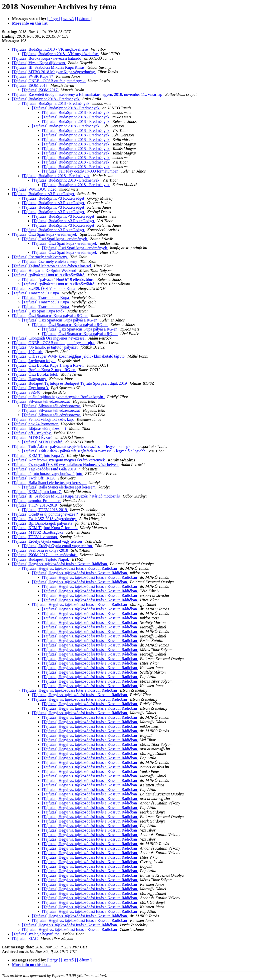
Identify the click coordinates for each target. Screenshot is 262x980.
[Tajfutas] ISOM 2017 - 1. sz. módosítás (45, 555)
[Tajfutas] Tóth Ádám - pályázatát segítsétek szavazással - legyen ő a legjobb (74, 446)
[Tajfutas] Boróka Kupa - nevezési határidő (47, 58)
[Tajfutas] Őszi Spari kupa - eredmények (45, 234)
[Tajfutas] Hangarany (30, 379)
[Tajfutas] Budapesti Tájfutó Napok (41, 559)
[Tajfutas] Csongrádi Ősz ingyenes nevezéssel (49, 338)
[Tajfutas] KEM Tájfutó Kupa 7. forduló (45, 528)
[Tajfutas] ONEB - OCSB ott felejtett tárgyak (49, 81)
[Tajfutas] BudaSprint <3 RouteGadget (44, 194)
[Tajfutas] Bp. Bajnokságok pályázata (43, 523)
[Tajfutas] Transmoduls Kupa (36, 293)
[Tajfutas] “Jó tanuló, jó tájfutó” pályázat (45, 347)
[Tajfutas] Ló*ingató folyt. (34, 361)
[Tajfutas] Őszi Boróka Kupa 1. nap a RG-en (48, 365)
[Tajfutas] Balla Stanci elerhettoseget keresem (49, 483)
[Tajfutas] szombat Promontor (37, 501)
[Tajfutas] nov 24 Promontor (35, 424)
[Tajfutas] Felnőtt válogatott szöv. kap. (43, 419)
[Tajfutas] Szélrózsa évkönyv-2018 (41, 550)
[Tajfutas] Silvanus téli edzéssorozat (41, 401)
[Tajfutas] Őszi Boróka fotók (36, 374)
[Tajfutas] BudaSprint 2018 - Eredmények (46, 99)
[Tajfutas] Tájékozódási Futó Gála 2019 (44, 469)
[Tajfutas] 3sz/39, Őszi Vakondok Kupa (44, 289)
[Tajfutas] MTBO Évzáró (33, 437)
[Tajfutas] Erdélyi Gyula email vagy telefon (47, 541)
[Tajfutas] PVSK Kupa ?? (33, 76)
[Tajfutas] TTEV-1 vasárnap (35, 537)
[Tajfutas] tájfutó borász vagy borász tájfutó (48, 474)
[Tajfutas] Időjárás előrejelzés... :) (40, 428)
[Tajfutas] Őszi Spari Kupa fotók (39, 311)
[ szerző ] (69, 19)
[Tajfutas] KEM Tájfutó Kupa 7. (38, 456)
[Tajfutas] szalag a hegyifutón (36, 934)
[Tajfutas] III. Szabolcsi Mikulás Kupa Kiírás (49, 67)
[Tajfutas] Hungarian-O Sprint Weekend (45, 270)
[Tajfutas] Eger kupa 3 (30, 388)
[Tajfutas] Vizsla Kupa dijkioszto (39, 63)
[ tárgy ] (54, 19)
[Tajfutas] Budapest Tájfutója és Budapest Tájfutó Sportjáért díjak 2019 (70, 383)
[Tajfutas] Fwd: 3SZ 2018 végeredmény (45, 519)
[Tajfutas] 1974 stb (28, 352)
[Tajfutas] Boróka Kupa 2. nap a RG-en (44, 370)
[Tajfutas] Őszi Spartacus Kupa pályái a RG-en (50, 316)
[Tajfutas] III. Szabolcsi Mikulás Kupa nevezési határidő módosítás (66, 496)
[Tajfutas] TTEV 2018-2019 (35, 505)
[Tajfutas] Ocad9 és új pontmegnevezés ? (45, 514)
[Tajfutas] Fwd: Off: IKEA (34, 478)
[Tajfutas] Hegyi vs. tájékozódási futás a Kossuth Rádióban (60, 564)
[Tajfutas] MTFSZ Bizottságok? (38, 532)
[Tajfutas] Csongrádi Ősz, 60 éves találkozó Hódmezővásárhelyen (65, 465)
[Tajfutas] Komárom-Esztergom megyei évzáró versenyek (59, 460)
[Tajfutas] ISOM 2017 (30, 85)
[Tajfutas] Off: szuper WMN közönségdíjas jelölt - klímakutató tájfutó (69, 356)
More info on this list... (31, 23)
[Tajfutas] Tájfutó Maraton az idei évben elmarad (52, 266)
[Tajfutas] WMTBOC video (35, 189)
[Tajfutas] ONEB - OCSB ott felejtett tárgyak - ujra (54, 343)
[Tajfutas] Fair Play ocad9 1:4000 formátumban (81, 171)
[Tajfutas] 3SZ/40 (27, 392)
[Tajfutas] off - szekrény (32, 433)
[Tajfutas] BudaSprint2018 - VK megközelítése (50, 49)
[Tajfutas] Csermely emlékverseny (40, 257)
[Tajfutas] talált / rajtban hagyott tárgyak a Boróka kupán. (59, 397)
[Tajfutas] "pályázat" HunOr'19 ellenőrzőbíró (49, 275)
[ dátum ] (84, 19)
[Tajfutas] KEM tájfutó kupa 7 (37, 492)
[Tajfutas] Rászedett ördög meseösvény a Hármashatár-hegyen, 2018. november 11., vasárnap (88, 94)
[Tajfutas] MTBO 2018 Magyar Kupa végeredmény (54, 72)
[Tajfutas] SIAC (25, 938)
